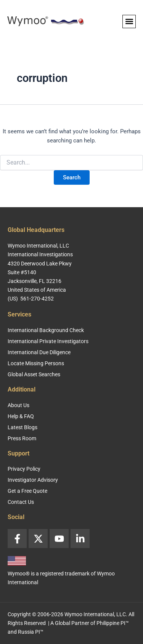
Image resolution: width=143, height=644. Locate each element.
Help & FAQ (21, 416)
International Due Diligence (39, 352)
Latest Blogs (22, 427)
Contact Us (21, 502)
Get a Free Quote (27, 491)
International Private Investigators (48, 341)
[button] (129, 22)
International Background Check (46, 330)
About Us (18, 405)
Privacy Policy (24, 469)
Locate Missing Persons (36, 363)
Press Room (22, 438)
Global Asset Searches (34, 374)
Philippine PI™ (113, 623)
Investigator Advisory (33, 480)
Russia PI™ (31, 632)
